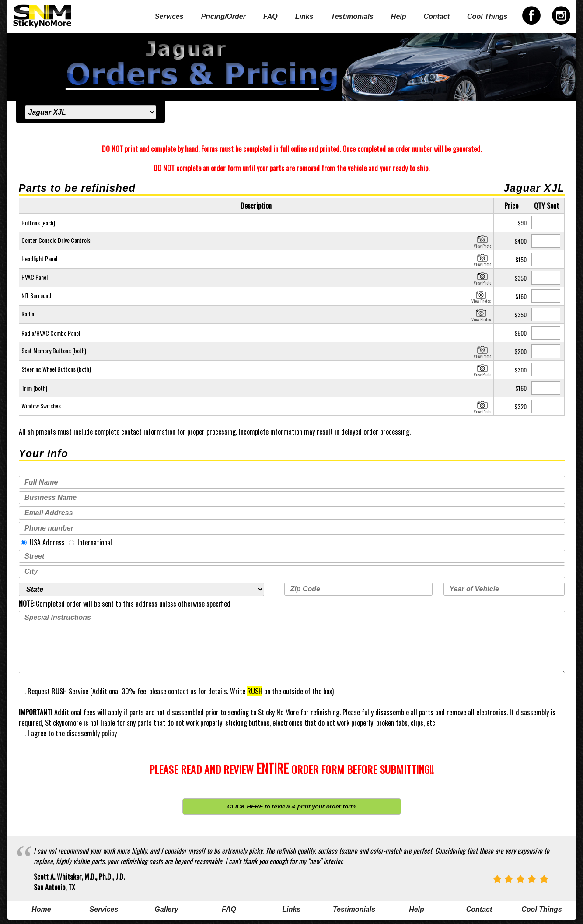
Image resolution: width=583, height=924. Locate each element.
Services (169, 16)
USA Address (43, 542)
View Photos (481, 296)
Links (304, 16)
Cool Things (487, 16)
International (90, 542)
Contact (437, 16)
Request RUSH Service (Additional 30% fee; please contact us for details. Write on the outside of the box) (177, 691)
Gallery (166, 909)
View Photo (482, 241)
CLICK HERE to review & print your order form (291, 806)
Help (399, 16)
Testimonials (352, 16)
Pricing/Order (223, 16)
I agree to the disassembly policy (69, 733)
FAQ (271, 16)
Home (41, 909)
